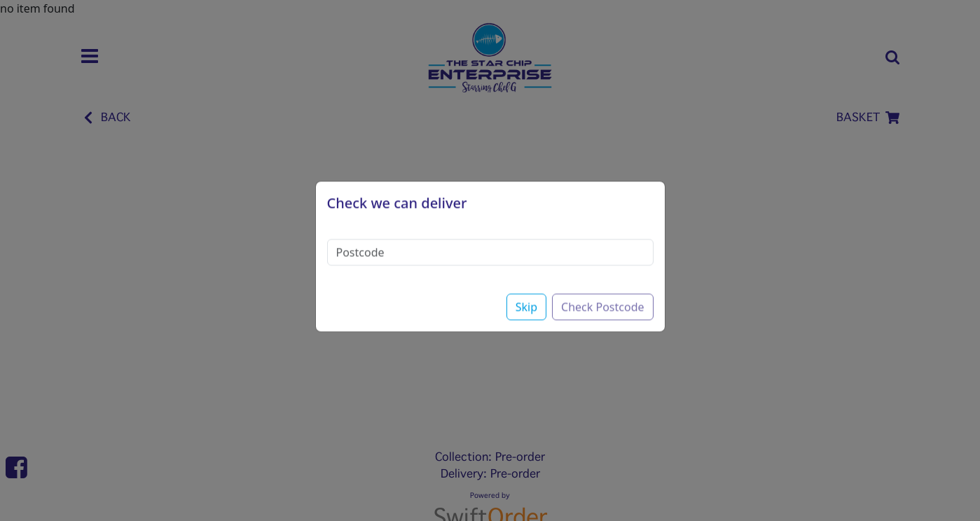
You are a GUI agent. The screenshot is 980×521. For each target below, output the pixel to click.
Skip (526, 296)
